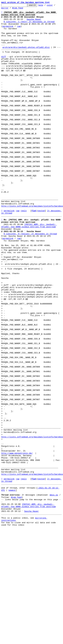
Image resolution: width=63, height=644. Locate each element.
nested (41, 249)
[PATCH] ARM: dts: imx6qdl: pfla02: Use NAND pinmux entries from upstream (29, 266)
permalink (8, 31)
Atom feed (18, 9)
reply (24, 249)
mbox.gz (54, 589)
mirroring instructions (48, 613)
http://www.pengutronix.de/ (17, 539)
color (55, 6)
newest (12, 583)
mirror (5, 9)
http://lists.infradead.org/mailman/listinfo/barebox (32, 244)
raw (19, 31)
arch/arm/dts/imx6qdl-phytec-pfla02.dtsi (26, 53)
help (46, 6)
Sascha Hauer (34, 22)
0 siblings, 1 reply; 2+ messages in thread (29, 25)
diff (4, 64)
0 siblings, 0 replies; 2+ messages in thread (30, 276)
